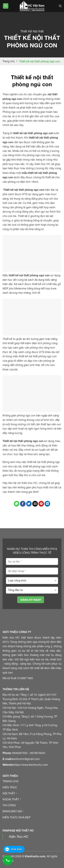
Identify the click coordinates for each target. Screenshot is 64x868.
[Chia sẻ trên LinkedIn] (47, 504)
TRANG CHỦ (11, 781)
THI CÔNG (9, 805)
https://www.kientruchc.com (31, 765)
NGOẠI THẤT (12, 799)
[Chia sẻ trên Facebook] (23, 504)
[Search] (60, 6)
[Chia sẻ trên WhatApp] (17, 504)
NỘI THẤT (10, 793)
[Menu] (6, 6)
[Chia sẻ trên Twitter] (29, 504)
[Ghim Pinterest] (41, 504)
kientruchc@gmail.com (26, 759)
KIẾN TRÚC (10, 787)
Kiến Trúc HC (19, 837)
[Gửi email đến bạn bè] (35, 504)
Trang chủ (9, 61)
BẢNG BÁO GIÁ (13, 811)
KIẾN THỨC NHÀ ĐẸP (16, 817)
